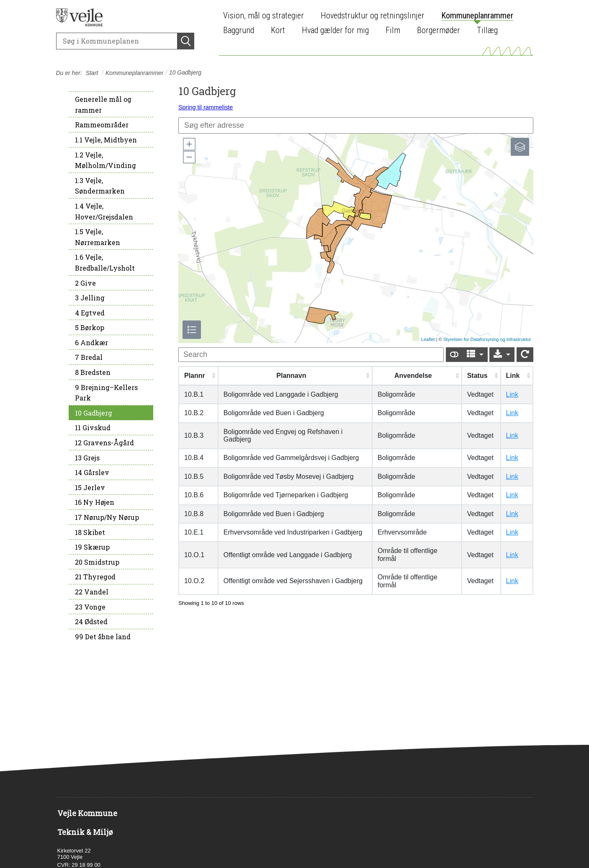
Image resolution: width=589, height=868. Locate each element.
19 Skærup (92, 547)
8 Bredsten (93, 372)
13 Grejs (87, 458)
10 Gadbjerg (94, 413)
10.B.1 (194, 394)
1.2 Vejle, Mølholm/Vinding (105, 160)
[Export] (502, 355)
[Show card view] (454, 355)
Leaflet (428, 339)
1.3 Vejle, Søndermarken (100, 186)
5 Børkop (90, 327)
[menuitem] (266, 16)
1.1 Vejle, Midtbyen (106, 140)
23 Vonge (90, 607)
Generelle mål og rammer (103, 105)
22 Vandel (92, 592)
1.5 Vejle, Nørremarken (98, 237)
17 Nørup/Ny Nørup (107, 517)
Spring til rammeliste (206, 107)
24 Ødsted (91, 621)
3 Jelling (90, 298)
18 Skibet (90, 532)
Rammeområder (102, 125)
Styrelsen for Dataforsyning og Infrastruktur (487, 339)
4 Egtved (90, 313)
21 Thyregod (95, 577)
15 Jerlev (90, 487)
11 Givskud (93, 428)
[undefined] (311, 355)
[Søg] (117, 41)
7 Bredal (89, 357)
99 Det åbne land (103, 637)
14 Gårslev (92, 472)
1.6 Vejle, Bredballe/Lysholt (105, 262)
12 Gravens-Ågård (104, 443)
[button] (189, 144)
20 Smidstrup (97, 562)
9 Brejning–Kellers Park (106, 393)
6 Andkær (91, 342)
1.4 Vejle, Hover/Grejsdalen (104, 211)
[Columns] (475, 355)
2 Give (85, 283)
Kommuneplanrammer (135, 73)
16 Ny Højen (95, 502)
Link (512, 394)
